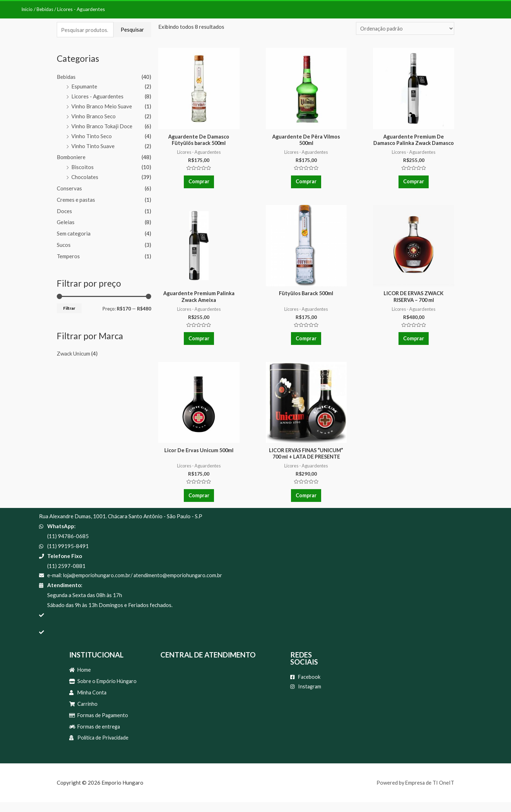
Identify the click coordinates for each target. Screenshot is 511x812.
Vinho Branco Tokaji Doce (102, 126)
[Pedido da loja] (404, 29)
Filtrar (69, 308)
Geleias (66, 222)
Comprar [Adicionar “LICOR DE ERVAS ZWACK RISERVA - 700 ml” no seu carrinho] (414, 342)
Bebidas (46, 9)
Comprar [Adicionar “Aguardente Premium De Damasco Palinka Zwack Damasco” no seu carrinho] (414, 184)
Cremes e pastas (76, 200)
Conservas (69, 188)
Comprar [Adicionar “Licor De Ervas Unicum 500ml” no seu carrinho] (199, 502)
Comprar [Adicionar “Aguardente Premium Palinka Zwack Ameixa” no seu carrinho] (199, 342)
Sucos (64, 245)
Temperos (68, 256)
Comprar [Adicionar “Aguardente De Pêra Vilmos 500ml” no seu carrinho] (306, 184)
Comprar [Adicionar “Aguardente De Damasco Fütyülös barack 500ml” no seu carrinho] (199, 184)
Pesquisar (132, 29)
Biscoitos (83, 167)
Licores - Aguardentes (97, 96)
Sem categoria (74, 233)
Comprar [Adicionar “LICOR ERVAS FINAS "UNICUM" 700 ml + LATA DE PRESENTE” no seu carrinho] (306, 502)
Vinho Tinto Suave (93, 146)
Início (27, 9)
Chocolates (85, 177)
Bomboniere (71, 157)
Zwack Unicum (73, 353)
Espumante (84, 86)
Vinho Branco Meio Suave (102, 106)
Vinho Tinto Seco (92, 136)
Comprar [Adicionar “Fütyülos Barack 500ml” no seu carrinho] (306, 342)
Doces (64, 211)
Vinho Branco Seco (94, 116)
